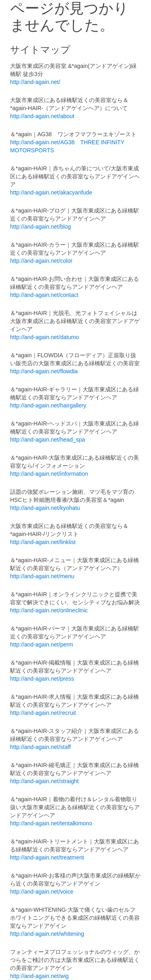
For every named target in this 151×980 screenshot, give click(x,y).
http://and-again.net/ (35, 82)
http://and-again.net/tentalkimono (51, 823)
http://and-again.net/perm (41, 644)
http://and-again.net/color (41, 261)
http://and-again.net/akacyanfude (51, 192)
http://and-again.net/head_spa (48, 440)
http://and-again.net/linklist (43, 542)
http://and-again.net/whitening (47, 934)
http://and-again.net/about (42, 116)
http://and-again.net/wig (39, 976)
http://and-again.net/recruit (43, 713)
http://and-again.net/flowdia (44, 371)
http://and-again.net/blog (40, 227)
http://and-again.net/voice (42, 892)
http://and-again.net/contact (44, 295)
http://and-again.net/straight (44, 781)
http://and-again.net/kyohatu (45, 508)
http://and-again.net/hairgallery (48, 405)
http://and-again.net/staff (40, 747)
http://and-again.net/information (49, 474)
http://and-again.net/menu (42, 576)
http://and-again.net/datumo (44, 337)
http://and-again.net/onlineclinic (49, 610)
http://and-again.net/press (42, 679)
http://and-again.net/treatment (47, 857)
